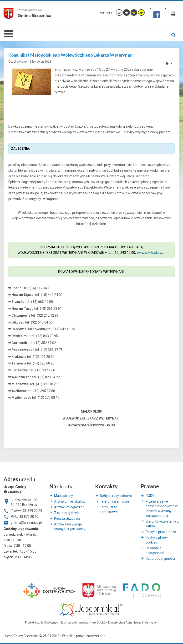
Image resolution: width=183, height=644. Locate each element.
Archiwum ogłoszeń (69, 507)
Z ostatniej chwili (67, 513)
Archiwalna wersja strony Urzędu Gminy (70, 527)
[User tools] (169, 64)
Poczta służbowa (67, 519)
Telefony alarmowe (114, 501)
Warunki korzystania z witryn (162, 524)
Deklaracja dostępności (155, 550)
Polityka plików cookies (157, 540)
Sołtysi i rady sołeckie (116, 496)
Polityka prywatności (161, 532)
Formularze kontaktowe (109, 509)
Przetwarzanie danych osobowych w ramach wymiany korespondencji (162, 509)
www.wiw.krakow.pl (151, 253)
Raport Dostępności (160, 559)
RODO (150, 496)
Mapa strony (64, 496)
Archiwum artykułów (70, 501)
